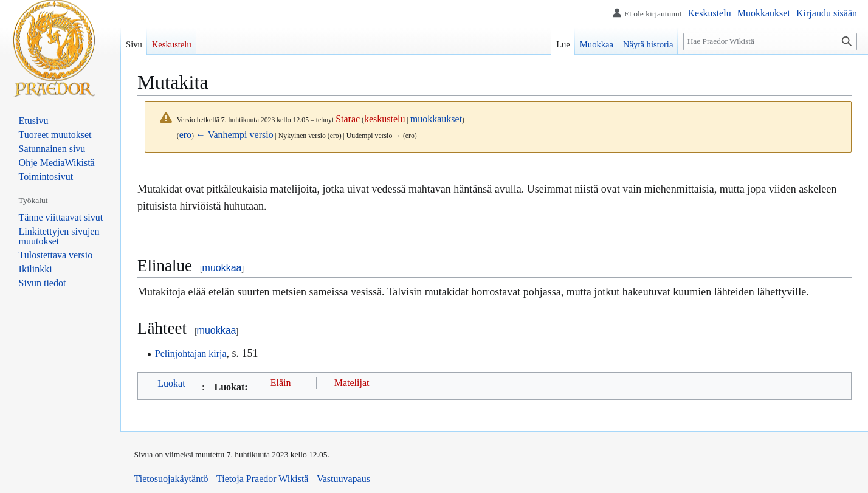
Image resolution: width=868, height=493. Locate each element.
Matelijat (352, 383)
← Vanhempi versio (235, 135)
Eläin (281, 383)
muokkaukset (436, 119)
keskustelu (385, 119)
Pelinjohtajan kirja (191, 353)
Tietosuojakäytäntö (171, 479)
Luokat (171, 383)
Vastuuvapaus (343, 479)
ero (185, 135)
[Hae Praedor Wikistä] (770, 42)
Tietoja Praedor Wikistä (262, 479)
